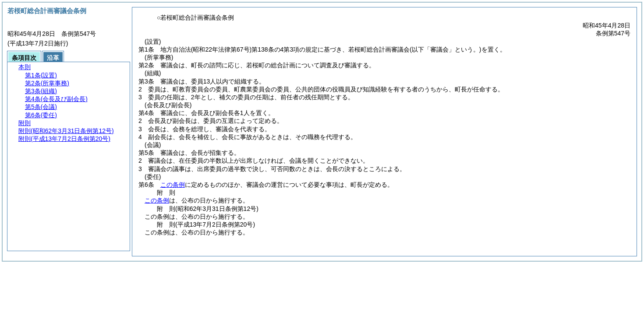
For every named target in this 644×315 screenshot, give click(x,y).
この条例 (173, 185)
